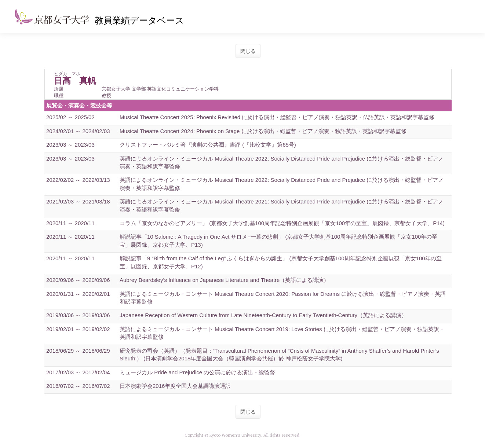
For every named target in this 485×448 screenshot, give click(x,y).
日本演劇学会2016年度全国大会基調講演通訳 (175, 386)
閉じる (248, 51)
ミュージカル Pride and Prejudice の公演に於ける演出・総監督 (197, 372)
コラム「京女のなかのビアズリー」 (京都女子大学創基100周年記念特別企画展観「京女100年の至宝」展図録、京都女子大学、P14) (282, 223)
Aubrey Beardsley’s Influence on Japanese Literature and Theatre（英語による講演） (224, 280)
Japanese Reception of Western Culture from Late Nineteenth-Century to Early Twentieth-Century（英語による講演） (263, 315)
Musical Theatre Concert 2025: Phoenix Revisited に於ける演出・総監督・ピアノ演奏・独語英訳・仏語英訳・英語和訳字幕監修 (277, 117)
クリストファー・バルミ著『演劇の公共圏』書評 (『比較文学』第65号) (208, 145)
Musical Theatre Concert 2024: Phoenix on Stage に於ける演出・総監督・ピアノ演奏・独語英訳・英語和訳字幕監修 (263, 131)
